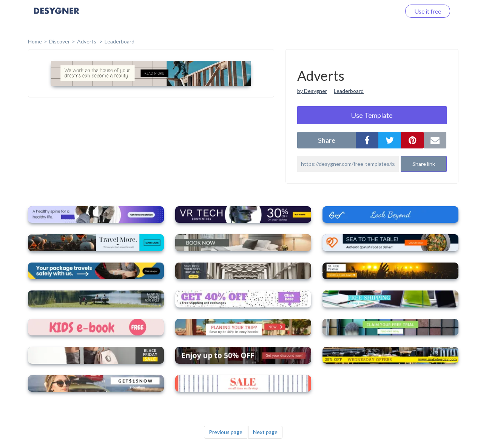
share (327, 140)
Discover (59, 41)
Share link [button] (424, 164)
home (35, 41)
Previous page (226, 432)
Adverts (87, 41)
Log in (383, 11)
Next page (265, 432)
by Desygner (312, 91)
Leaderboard (120, 41)
